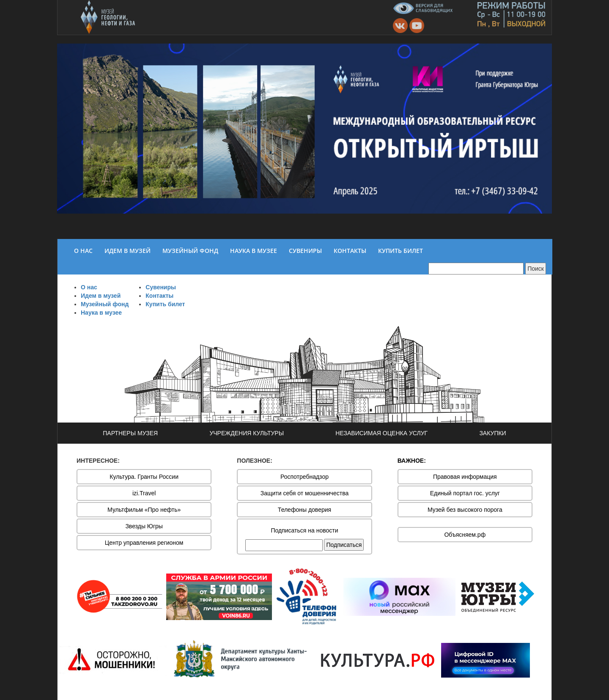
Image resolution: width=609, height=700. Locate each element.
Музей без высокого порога (465, 510)
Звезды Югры (144, 526)
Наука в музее (101, 313)
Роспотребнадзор (304, 477)
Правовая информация (465, 477)
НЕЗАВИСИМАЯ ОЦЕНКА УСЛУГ (381, 433)
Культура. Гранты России (144, 477)
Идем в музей (101, 296)
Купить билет (165, 304)
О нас (89, 287)
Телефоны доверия (304, 510)
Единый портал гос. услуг (465, 493)
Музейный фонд (105, 304)
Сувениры (161, 287)
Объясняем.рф (465, 535)
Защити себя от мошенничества (305, 493)
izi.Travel (144, 493)
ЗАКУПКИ (492, 433)
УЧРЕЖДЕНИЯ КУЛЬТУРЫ (247, 433)
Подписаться (344, 545)
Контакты (159, 296)
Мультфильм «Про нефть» (144, 510)
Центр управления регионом (144, 543)
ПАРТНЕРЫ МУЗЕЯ (130, 433)
